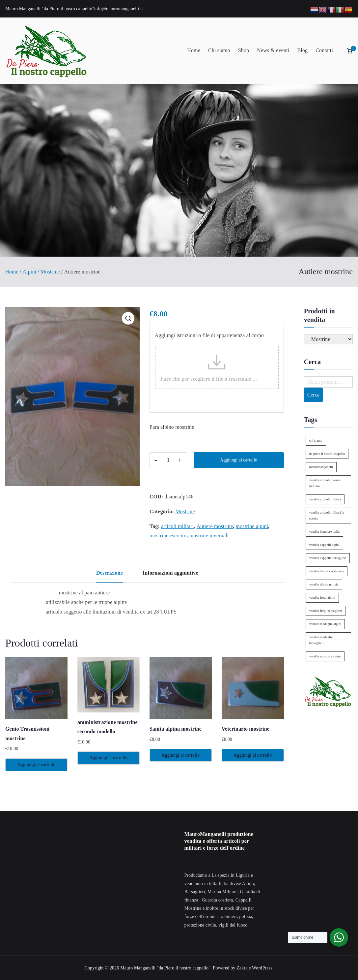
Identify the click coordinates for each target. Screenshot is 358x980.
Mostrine (50, 272)
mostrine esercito (168, 536)
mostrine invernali (209, 536)
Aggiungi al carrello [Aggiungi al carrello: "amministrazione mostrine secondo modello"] (108, 758)
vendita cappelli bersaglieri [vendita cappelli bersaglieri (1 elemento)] (328, 558)
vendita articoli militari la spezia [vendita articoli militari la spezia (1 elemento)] (327, 515)
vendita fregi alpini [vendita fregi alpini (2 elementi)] (322, 598)
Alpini (29, 272)
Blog (302, 50)
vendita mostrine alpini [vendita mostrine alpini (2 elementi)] (325, 656)
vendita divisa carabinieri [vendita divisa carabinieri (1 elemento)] (327, 571)
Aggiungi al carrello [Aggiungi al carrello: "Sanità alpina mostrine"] (180, 755)
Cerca (313, 395)
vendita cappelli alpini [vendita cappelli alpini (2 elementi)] (325, 545)
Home (194, 50)
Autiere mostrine (215, 526)
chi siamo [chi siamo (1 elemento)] (316, 441)
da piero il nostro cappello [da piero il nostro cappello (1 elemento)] (327, 454)
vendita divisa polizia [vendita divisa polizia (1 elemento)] (324, 584)
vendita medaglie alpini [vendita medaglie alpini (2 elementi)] (325, 624)
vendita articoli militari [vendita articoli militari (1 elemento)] (325, 499)
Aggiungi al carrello (239, 460)
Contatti (324, 50)
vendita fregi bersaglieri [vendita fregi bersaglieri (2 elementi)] (326, 611)
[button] (128, 318)
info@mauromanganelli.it (119, 9)
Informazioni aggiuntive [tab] (170, 573)
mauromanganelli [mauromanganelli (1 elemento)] (321, 467)
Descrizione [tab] (110, 573)
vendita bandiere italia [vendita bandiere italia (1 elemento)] (325, 532)
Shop (244, 50)
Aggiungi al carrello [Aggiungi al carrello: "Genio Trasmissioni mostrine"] (36, 765)
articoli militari (177, 526)
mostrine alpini (252, 526)
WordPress (262, 968)
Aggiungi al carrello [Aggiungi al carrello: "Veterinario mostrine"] (253, 755)
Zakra (242, 968)
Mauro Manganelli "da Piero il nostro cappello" (165, 968)
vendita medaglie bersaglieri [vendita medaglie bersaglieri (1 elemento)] (321, 640)
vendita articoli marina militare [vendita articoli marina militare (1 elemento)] (325, 483)
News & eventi (273, 50)
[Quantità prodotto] (168, 460)
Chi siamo (219, 50)
